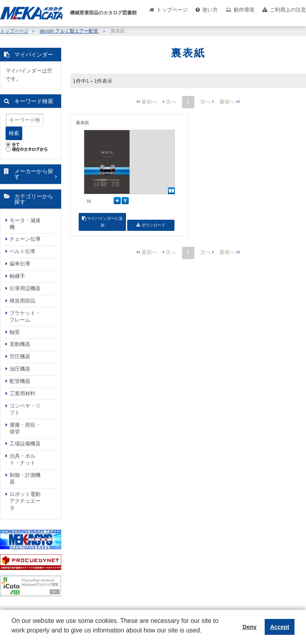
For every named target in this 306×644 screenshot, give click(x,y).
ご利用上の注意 (288, 10)
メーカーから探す (34, 174)
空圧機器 (20, 356)
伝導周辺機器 (25, 288)
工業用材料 (22, 393)
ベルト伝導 (22, 251)
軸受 (15, 332)
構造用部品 (22, 301)
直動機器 (20, 344)
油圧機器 (20, 369)
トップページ (172, 10)
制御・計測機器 (25, 478)
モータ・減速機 (25, 224)
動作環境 (244, 10)
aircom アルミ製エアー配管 (69, 31)
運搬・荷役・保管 (25, 428)
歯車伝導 (20, 264)
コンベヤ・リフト (25, 409)
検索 (14, 133)
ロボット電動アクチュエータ (25, 501)
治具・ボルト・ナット (22, 459)
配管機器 (20, 381)
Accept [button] (280, 627)
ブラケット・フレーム (25, 316)
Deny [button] (249, 627)
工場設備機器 (25, 444)
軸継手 (17, 276)
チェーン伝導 (25, 239)
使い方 (210, 10)
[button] (13, 636)
